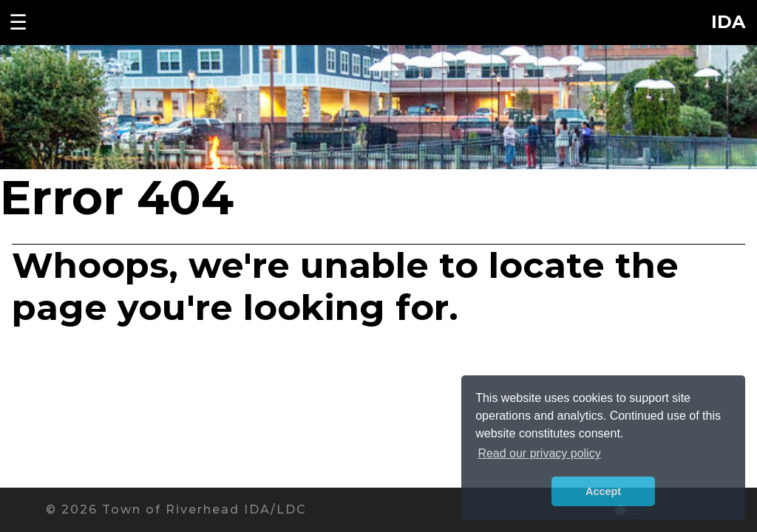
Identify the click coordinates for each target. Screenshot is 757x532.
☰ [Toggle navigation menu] (18, 22)
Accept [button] (603, 491)
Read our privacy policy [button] (539, 453)
